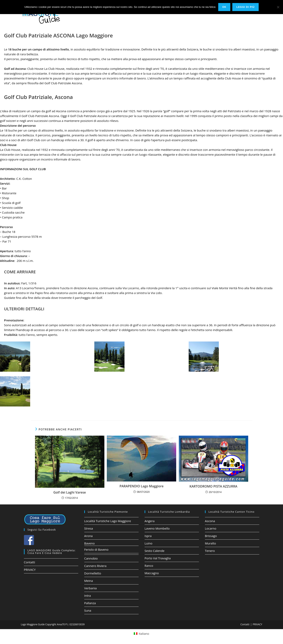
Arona (89, 536)
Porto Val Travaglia (158, 558)
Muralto (210, 543)
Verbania (91, 588)
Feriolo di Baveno (96, 549)
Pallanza (90, 603)
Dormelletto (93, 573)
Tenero (210, 551)
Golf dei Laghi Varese (70, 492)
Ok (224, 7)
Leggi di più (245, 7)
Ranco (149, 566)
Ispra (148, 536)
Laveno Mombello (157, 528)
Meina (89, 581)
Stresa (89, 528)
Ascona (210, 521)
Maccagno (152, 573)
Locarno (211, 528)
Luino (149, 543)
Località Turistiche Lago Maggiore (108, 521)
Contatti (30, 562)
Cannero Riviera (95, 566)
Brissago (211, 536)
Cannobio (91, 558)
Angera (150, 521)
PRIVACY (30, 570)
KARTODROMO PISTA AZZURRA (213, 486)
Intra (88, 596)
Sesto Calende (155, 551)
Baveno (90, 543)
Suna (88, 610)
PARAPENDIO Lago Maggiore (141, 486)
